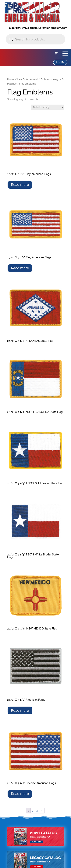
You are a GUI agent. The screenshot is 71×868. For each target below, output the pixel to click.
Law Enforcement (27, 79)
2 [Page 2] (33, 811)
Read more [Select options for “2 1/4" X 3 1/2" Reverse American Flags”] (20, 794)
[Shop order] (47, 107)
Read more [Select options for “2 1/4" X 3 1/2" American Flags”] (20, 710)
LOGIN (60, 62)
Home (11, 79)
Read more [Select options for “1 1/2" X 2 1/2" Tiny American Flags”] (20, 185)
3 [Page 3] (37, 811)
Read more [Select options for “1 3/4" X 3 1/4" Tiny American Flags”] (20, 268)
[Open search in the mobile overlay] (35, 39)
